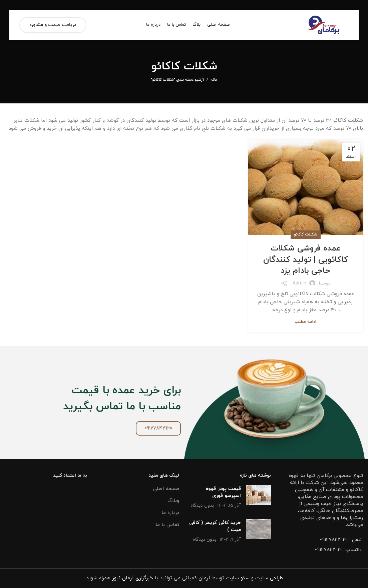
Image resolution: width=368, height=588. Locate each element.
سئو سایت (238, 578)
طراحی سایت (269, 578)
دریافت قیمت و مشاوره (53, 25)
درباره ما (170, 513)
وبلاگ (173, 501)
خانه (214, 80)
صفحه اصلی (166, 489)
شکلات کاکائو (306, 234)
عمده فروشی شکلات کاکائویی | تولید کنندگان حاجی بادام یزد (306, 260)
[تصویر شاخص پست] (258, 497)
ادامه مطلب (305, 322)
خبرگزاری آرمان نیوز (133, 578)
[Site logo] (324, 25)
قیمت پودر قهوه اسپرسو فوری (223, 492)
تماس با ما (167, 525)
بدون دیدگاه (202, 505)
